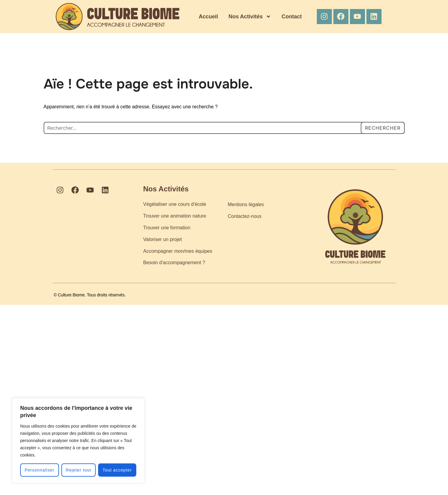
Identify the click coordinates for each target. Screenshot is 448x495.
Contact (292, 17)
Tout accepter (117, 470)
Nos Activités (250, 17)
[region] (78, 441)
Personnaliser (40, 470)
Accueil (209, 17)
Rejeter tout (79, 470)
